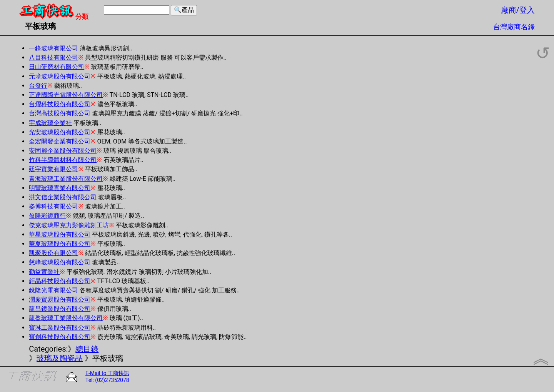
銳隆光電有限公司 (53, 290)
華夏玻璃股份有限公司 (60, 244)
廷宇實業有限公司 (53, 169)
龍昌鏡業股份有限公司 (60, 309)
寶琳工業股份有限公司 (60, 328)
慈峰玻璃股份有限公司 (60, 262)
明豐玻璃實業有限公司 (60, 188)
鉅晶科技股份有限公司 (60, 281)
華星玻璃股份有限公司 (60, 234)
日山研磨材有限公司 (57, 67)
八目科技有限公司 (53, 58)
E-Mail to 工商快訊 (107, 373)
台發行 (38, 86)
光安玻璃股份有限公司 (60, 132)
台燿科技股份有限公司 (60, 104)
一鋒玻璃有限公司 (53, 48)
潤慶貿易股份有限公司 (60, 299)
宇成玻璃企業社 (50, 123)
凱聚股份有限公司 (53, 253)
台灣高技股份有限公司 (60, 113)
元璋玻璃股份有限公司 (60, 76)
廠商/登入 (518, 10)
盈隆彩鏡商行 (47, 216)
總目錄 (87, 349)
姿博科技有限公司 (53, 206)
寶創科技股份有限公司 (60, 337)
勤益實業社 (44, 272)
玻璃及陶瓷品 (60, 358)
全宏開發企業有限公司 (60, 141)
